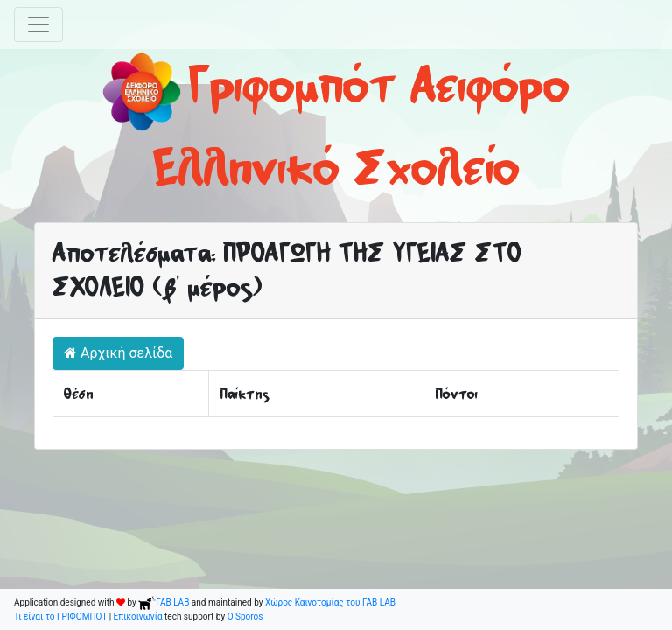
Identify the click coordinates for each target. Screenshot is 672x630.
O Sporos (245, 616)
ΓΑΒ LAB (164, 602)
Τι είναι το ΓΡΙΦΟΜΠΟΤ (60, 616)
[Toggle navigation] (38, 24)
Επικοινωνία (138, 616)
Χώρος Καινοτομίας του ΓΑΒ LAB (330, 602)
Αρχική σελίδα (118, 353)
